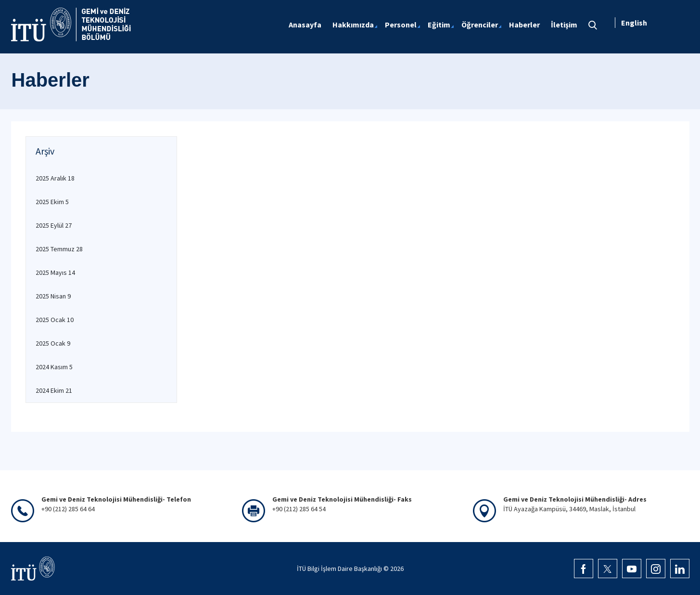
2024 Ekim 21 (54, 390)
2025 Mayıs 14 (55, 272)
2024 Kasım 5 (54, 367)
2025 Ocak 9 (53, 343)
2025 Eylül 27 (54, 225)
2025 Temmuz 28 (59, 249)
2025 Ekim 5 (52, 202)
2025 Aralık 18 (55, 178)
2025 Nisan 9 (53, 296)
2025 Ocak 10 (55, 320)
